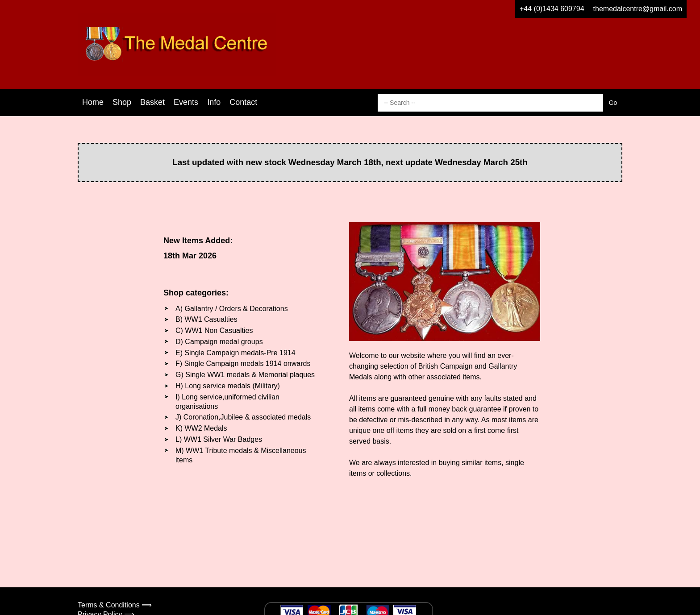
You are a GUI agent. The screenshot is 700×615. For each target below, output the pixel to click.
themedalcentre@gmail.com (638, 9)
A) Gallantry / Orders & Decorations (232, 309)
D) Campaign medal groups (219, 342)
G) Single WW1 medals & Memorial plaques (245, 375)
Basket (152, 102)
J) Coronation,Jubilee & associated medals (243, 417)
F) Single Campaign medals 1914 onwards (243, 364)
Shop (122, 102)
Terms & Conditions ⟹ (115, 605)
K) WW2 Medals (201, 428)
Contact (243, 102)
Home (93, 102)
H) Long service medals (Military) (228, 386)
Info (214, 102)
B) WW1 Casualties (206, 319)
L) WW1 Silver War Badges (219, 439)
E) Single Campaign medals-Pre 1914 (235, 353)
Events (186, 102)
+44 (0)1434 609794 (552, 9)
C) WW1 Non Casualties (214, 330)
